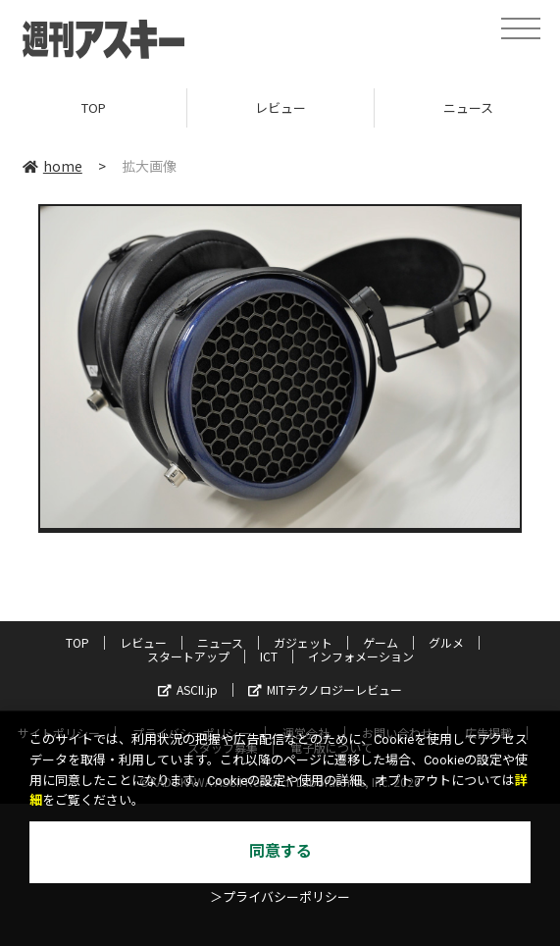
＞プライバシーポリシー (280, 897)
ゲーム (381, 642)
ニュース (220, 642)
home (52, 166)
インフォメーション (361, 656)
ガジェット (303, 642)
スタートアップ (188, 656)
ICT (269, 656)
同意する (280, 851)
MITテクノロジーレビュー (325, 689)
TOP (94, 107)
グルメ (446, 642)
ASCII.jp (188, 689)
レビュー (280, 107)
